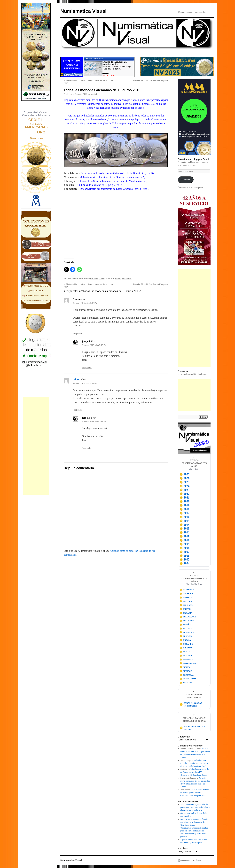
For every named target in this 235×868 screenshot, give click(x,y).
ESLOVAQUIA (188, 617)
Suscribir (186, 180)
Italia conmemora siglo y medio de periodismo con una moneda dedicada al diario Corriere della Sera (195, 807)
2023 (185, 490)
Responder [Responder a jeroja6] (87, 368)
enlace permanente (123, 278)
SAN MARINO (188, 679)
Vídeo (102, 278)
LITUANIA (186, 660)
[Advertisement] (36, 446)
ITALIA (185, 652)
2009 (185, 544)
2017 (185, 513)
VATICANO (187, 683)
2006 (185, 556)
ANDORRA (186, 594)
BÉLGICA (186, 601)
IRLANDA (186, 648)
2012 (185, 532)
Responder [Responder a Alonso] (78, 333)
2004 (185, 563)
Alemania (94, 278)
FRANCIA (186, 636)
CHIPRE (185, 609)
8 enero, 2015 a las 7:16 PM (94, 422)
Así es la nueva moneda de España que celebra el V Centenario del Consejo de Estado (194, 763)
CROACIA (186, 613)
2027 (185, 474)
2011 (184, 536)
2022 (185, 494)
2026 (185, 478)
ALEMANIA (187, 590)
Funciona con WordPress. (191, 860)
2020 (185, 501)
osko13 (77, 380)
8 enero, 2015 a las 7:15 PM (94, 345)
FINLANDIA (187, 632)
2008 (185, 548)
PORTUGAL (187, 675)
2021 (185, 498)
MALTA (185, 667)
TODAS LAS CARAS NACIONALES (191, 705)
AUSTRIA (186, 598)
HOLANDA (186, 644)
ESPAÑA (185, 625)
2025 (185, 482)
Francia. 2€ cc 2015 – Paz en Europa (151, 80)
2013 (185, 529)
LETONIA (186, 656)
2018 (185, 509)
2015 (185, 521)
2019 (185, 505)
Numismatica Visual (83, 11)
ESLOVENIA (187, 621)
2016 (185, 517)
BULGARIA (187, 605)
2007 (185, 552)
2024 (185, 486)
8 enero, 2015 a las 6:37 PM (85, 303)
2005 (185, 560)
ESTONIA (186, 629)
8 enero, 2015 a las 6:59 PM (85, 384)
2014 (185, 525)
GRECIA (185, 640)
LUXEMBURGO (189, 663)
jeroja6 (94, 94)
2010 (185, 540)
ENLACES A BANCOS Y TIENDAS (192, 728)
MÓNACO (186, 671)
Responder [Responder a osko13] (78, 410)
